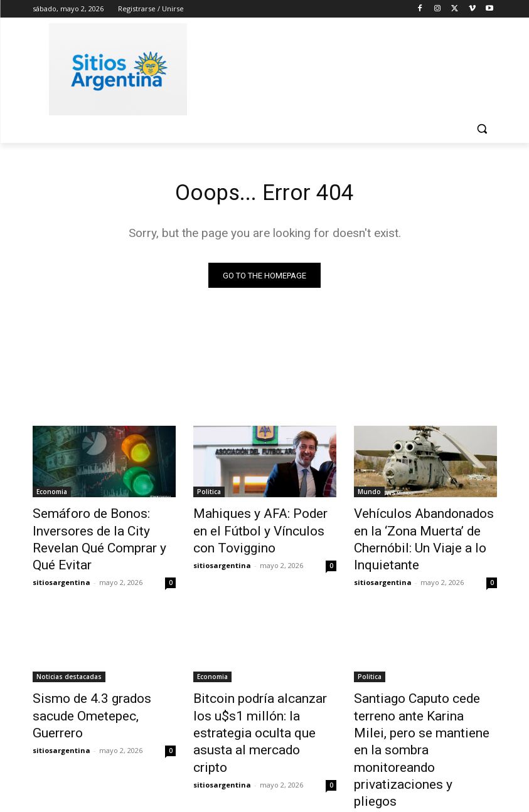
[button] (482, 129)
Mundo (369, 495)
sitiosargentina (61, 558)
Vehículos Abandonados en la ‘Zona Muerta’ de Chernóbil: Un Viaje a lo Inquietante (425, 529)
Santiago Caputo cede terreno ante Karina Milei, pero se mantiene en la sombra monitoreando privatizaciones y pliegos (425, 701)
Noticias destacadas (69, 653)
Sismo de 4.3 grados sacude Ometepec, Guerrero (100, 680)
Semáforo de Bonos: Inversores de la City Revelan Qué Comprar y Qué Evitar (100, 529)
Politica (209, 495)
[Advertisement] (350, 67)
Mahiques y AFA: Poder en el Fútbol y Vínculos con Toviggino (259, 529)
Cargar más (265, 772)
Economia (52, 495)
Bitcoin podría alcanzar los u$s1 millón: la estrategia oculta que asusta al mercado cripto (263, 694)
